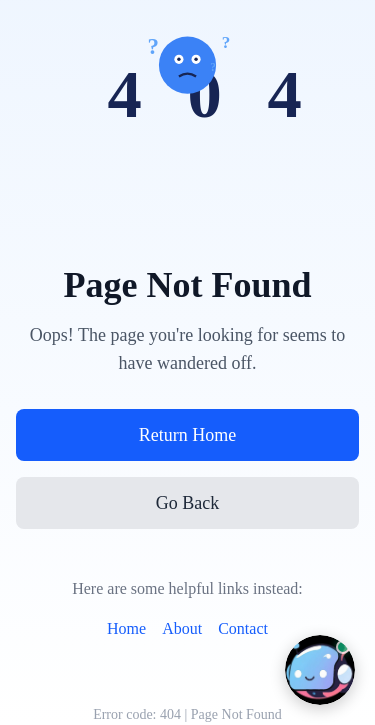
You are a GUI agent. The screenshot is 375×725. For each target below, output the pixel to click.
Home (126, 628)
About (182, 628)
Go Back (187, 503)
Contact (243, 628)
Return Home (187, 435)
